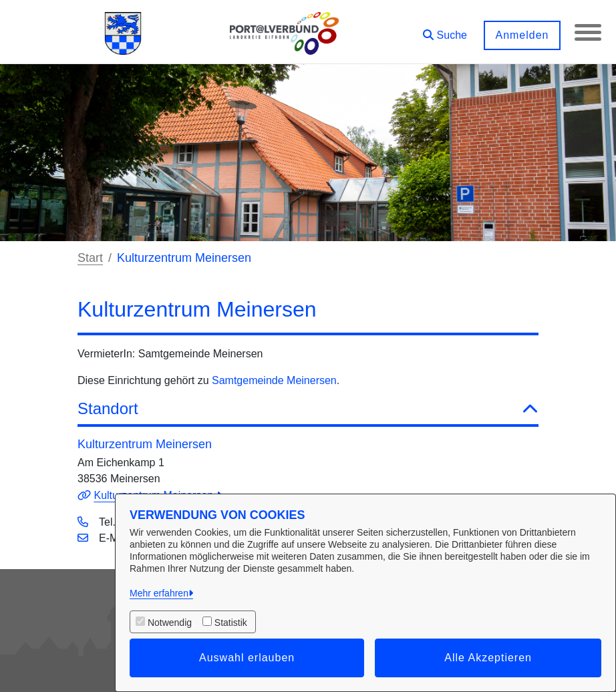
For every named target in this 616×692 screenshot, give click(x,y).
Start (90, 258)
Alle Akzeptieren (488, 658)
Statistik (231, 623)
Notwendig (170, 623)
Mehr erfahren (159, 593)
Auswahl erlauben (247, 658)
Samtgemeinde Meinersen (274, 380)
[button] (445, 30)
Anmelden (522, 35)
